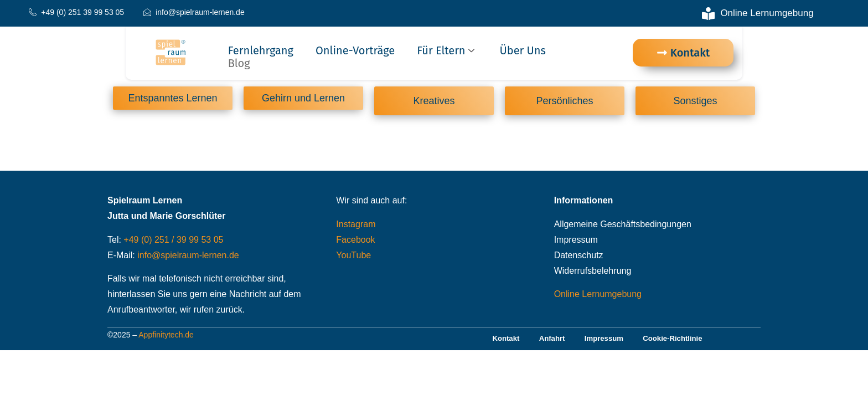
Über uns (523, 51)
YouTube (353, 257)
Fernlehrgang (261, 51)
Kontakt (498, 341)
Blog (239, 63)
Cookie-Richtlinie (679, 341)
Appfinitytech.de (166, 337)
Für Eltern (447, 51)
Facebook (355, 241)
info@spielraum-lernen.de (188, 257)
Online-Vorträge (355, 51)
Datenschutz (579, 257)
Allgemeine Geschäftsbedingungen (623, 226)
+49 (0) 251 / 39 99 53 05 (173, 241)
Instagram (356, 226)
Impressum (576, 241)
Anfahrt (549, 341)
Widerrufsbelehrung (593, 272)
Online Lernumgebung (598, 296)
